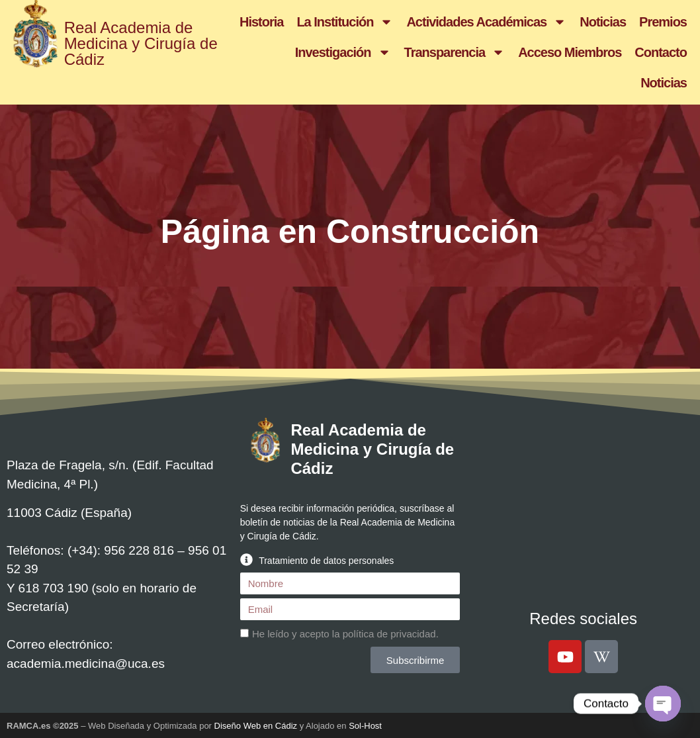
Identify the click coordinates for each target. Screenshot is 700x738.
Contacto (661, 52)
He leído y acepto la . (345, 634)
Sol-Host (365, 726)
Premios (663, 22)
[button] (350, 560)
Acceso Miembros (570, 52)
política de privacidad (389, 634)
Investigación (343, 52)
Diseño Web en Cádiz (256, 726)
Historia (261, 22)
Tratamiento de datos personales (326, 561)
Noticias (603, 22)
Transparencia (455, 52)
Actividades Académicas (486, 22)
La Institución (345, 22)
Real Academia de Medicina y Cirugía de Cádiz (141, 43)
